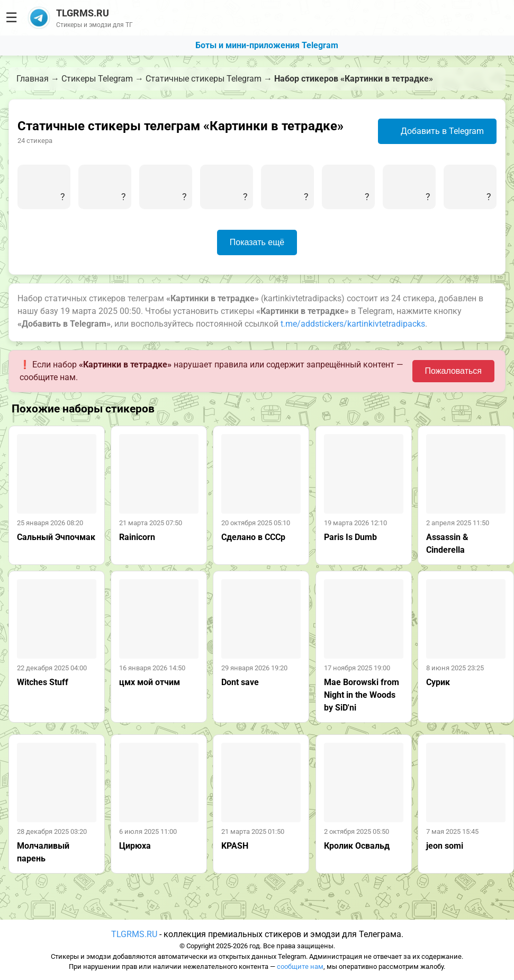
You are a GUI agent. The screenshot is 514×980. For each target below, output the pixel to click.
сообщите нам (300, 966)
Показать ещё (257, 242)
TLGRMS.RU (134, 934)
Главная (33, 79)
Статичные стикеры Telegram (204, 79)
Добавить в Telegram (436, 131)
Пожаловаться (453, 371)
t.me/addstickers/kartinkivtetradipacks (353, 324)
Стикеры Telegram (97, 79)
